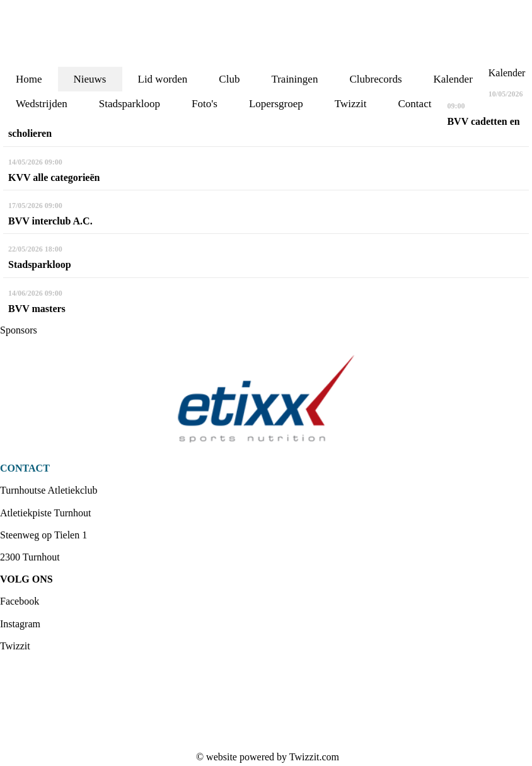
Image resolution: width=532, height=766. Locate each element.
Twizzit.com (314, 757)
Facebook (20, 601)
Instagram (20, 624)
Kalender (453, 79)
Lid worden (163, 79)
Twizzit (15, 646)
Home (29, 79)
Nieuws (90, 79)
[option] (266, 399)
